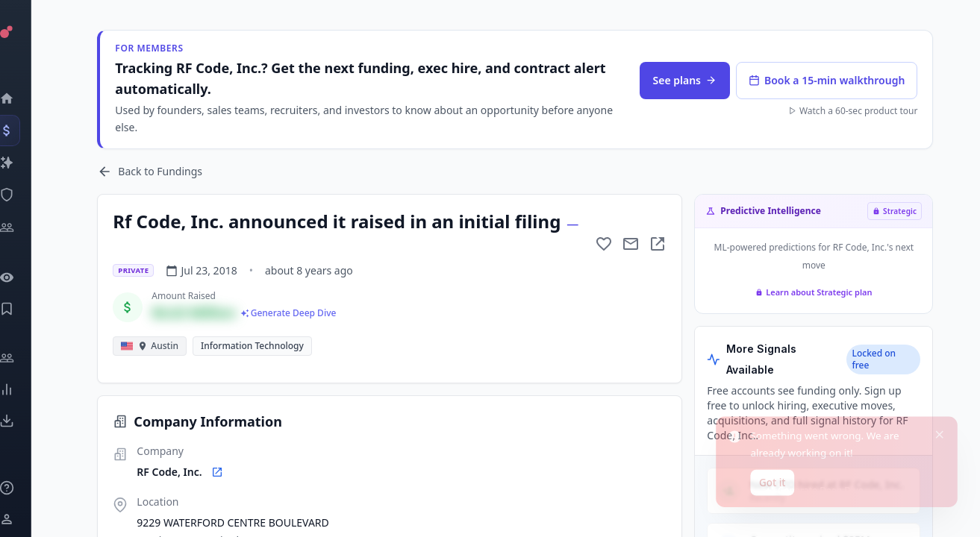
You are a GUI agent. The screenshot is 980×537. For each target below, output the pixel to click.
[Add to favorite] (606, 244)
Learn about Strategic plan (815, 292)
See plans (686, 80)
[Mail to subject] (633, 244)
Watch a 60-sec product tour (854, 111)
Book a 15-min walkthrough (828, 80)
